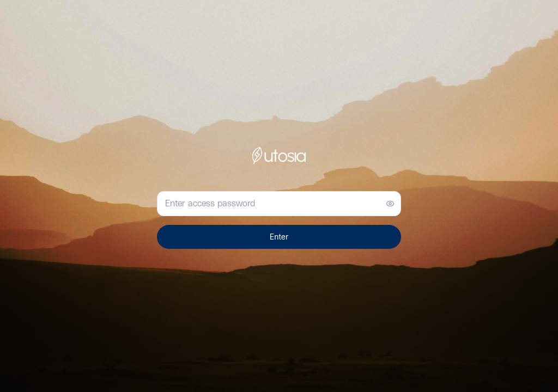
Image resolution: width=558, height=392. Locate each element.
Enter (279, 237)
